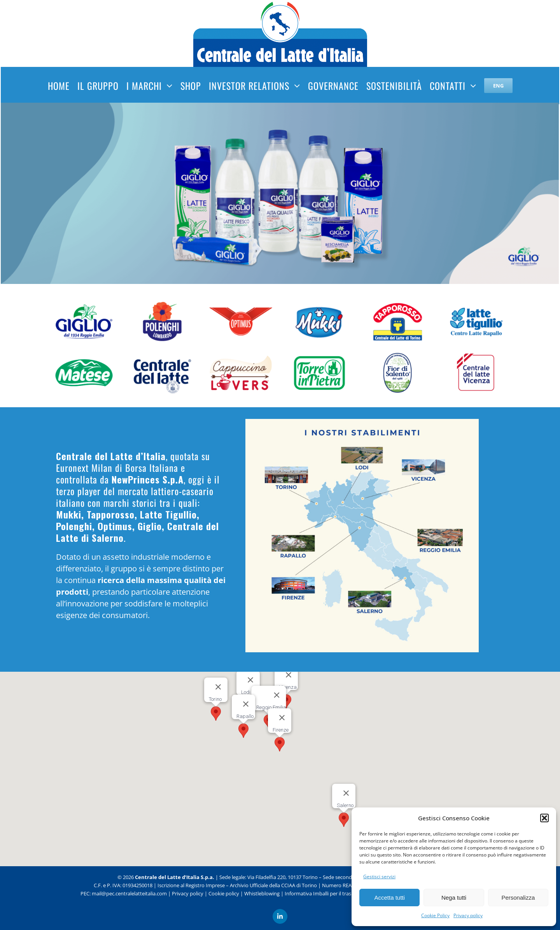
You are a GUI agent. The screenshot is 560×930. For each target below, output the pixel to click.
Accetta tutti (389, 898)
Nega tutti (454, 898)
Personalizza (518, 898)
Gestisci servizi (379, 877)
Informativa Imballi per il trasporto (325, 889)
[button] (544, 818)
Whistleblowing (262, 889)
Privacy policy (468, 915)
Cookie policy (224, 889)
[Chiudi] (246, 704)
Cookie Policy (435, 915)
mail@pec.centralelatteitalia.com (129, 889)
